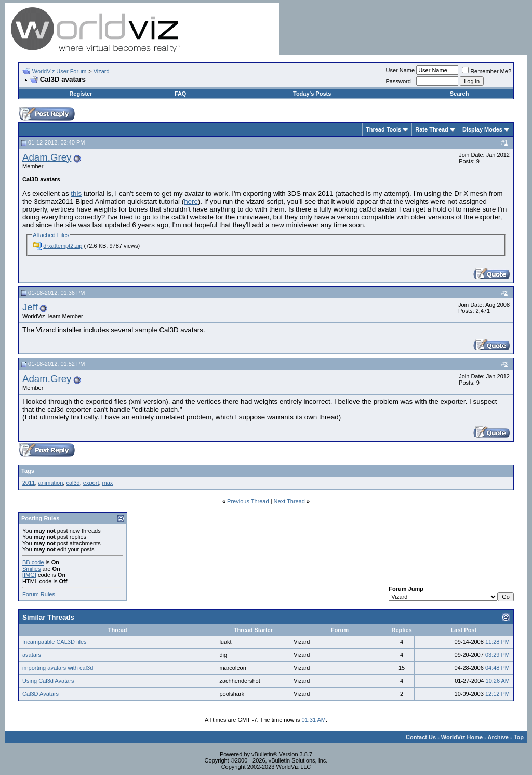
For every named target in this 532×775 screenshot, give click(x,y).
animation (51, 483)
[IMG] (29, 575)
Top (519, 737)
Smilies (31, 569)
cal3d (73, 483)
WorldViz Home (462, 737)
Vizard (102, 71)
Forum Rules (39, 594)
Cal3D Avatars (41, 694)
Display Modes (482, 129)
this (76, 194)
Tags (28, 471)
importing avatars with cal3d (58, 668)
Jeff (30, 307)
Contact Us (421, 737)
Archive (498, 737)
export (91, 483)
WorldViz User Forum (59, 71)
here (191, 201)
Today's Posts (312, 94)
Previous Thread (248, 501)
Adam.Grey (47, 157)
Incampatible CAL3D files (55, 642)
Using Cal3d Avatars (48, 681)
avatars (32, 655)
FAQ (181, 94)
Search (460, 94)
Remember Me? (487, 71)
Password (398, 81)
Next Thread (289, 501)
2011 (29, 483)
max (108, 483)
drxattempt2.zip (63, 246)
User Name (401, 70)
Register (81, 94)
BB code (33, 562)
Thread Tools (383, 129)
